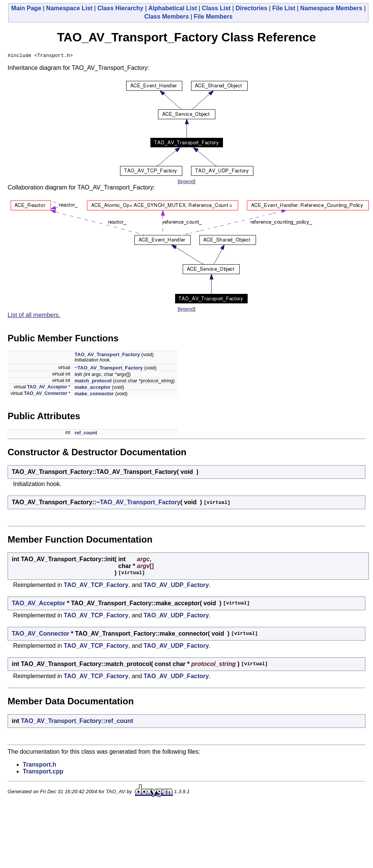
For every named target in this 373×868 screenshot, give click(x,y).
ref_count (86, 434)
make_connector (94, 395)
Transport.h (40, 766)
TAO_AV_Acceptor (47, 388)
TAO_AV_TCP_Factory (96, 586)
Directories (251, 8)
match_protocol (93, 382)
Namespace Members (331, 8)
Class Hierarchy (120, 8)
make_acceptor (92, 388)
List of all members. (34, 316)
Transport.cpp (43, 773)
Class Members (167, 17)
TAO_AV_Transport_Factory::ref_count (77, 722)
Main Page (26, 8)
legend (186, 182)
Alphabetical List (172, 8)
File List (284, 8)
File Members (213, 17)
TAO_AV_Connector (46, 395)
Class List (217, 8)
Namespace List (70, 8)
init (78, 375)
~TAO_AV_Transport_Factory (109, 369)
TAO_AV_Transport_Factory (107, 356)
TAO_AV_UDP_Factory (176, 586)
